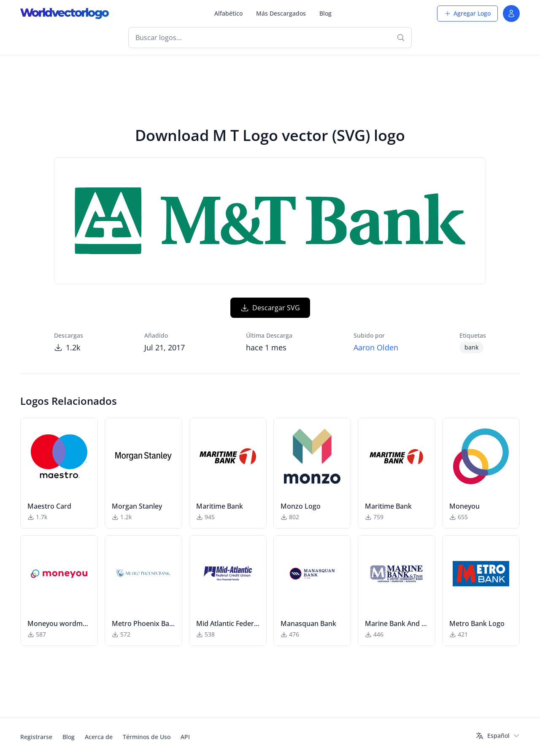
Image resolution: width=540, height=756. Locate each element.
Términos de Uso (147, 737)
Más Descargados (281, 13)
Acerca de (99, 737)
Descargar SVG (270, 308)
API (185, 737)
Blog (325, 13)
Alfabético (228, 13)
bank (471, 347)
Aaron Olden (376, 347)
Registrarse (36, 737)
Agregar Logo (467, 13)
